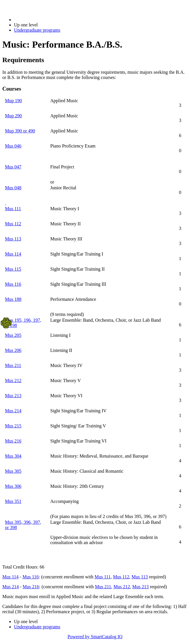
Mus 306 (13, 486)
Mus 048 (13, 188)
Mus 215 (13, 426)
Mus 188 (13, 299)
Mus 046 (13, 146)
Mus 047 (13, 167)
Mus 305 (13, 471)
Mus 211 (13, 365)
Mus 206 (13, 350)
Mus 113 (13, 239)
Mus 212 (13, 381)
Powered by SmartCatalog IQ (95, 637)
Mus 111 (13, 209)
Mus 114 (13, 254)
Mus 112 (13, 224)
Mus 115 (13, 269)
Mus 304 (13, 456)
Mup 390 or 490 (20, 131)
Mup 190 (13, 101)
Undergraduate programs (37, 30)
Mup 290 (13, 116)
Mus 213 (13, 396)
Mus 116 (13, 284)
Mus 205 (13, 335)
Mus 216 (13, 441)
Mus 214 (13, 411)
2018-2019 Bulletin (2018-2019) (44, 20)
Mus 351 (13, 501)
